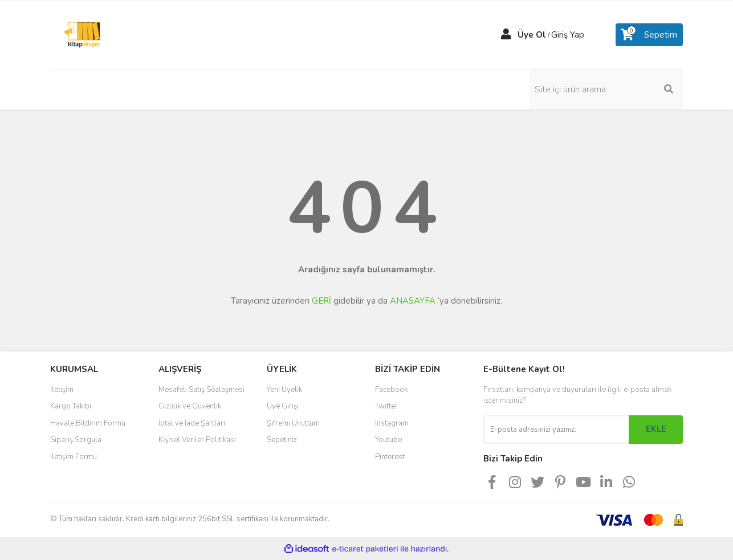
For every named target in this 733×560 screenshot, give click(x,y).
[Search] (606, 89)
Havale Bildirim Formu (88, 423)
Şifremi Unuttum (293, 423)
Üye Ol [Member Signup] (532, 35)
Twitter (386, 406)
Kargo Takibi (71, 406)
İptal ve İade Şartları (192, 423)
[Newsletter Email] (556, 430)
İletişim (62, 390)
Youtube (388, 440)
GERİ (321, 301)
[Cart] (649, 35)
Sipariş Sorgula (76, 440)
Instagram (392, 423)
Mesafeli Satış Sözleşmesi (201, 390)
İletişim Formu (74, 457)
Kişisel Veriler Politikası (197, 440)
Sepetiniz (282, 440)
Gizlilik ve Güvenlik (190, 406)
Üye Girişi (283, 406)
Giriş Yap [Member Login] (568, 35)
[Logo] (82, 34)
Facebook (391, 390)
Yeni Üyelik (284, 390)
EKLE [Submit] (656, 429)
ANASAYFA (413, 301)
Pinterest (390, 457)
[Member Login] (506, 35)
